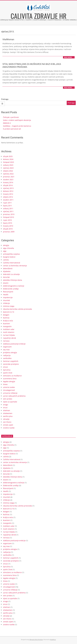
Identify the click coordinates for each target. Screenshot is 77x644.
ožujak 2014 (8, 185)
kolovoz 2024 (8, 159)
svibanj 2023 (8, 165)
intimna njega (9, 306)
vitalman (7, 410)
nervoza (6, 341)
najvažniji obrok (9, 338)
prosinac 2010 (9, 214)
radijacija (7, 355)
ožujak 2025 (8, 156)
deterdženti (8, 268)
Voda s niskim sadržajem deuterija (17, 120)
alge (5, 251)
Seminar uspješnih (11, 361)
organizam (7, 347)
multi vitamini (9, 332)
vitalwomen (8, 413)
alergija (6, 245)
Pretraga (5, 99)
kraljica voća (8, 321)
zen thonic (7, 422)
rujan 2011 (7, 203)
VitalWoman (8, 39)
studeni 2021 (8, 180)
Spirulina (7, 370)
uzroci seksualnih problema (14, 396)
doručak (6, 277)
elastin (6, 283)
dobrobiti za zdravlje (11, 274)
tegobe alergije (9, 381)
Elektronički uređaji (11, 289)
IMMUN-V (7, 123)
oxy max (6, 350)
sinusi (5, 367)
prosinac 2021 (9, 177)
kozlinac (6, 318)
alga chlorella (8, 248)
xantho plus (8, 416)
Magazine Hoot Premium (36, 640)
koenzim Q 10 (9, 312)
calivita (6, 260)
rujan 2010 (7, 220)
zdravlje (6, 419)
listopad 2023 (8, 162)
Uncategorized (9, 390)
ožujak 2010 (8, 229)
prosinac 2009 (9, 232)
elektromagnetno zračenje (14, 286)
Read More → (69, 57)
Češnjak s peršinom (11, 117)
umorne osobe (9, 387)
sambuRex (7, 358)
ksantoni (6, 324)
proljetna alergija (10, 352)
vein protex (8, 399)
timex (5, 384)
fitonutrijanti (8, 292)
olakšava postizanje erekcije (14, 344)
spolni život (8, 373)
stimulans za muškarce (12, 376)
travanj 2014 (8, 182)
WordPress (53, 640)
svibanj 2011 (8, 208)
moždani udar (9, 329)
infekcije (6, 303)
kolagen (6, 315)
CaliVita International (12, 263)
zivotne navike (9, 428)
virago (5, 405)
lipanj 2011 (7, 206)
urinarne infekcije (10, 393)
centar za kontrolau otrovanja (15, 266)
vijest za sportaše (10, 402)
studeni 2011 (8, 200)
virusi (5, 408)
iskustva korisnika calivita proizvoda (17, 309)
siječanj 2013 (8, 188)
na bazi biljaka (9, 335)
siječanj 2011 (8, 211)
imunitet (6, 300)
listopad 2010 (8, 217)
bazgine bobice (9, 257)
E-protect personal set (12, 129)
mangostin (7, 326)
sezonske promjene (11, 364)
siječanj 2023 (8, 168)
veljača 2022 (8, 171)
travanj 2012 (8, 194)
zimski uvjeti (8, 425)
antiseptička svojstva (11, 254)
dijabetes (7, 271)
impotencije (8, 297)
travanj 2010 (8, 226)
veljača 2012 (8, 197)
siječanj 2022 (8, 174)
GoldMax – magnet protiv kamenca (17, 126)
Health (6, 295)
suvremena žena (10, 379)
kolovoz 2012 (8, 191)
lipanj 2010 (7, 223)
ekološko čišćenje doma (13, 280)
